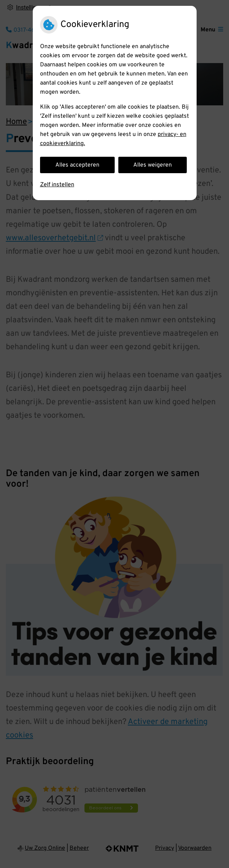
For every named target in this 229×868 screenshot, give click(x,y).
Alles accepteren (77, 165)
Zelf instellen (57, 185)
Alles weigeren (153, 165)
